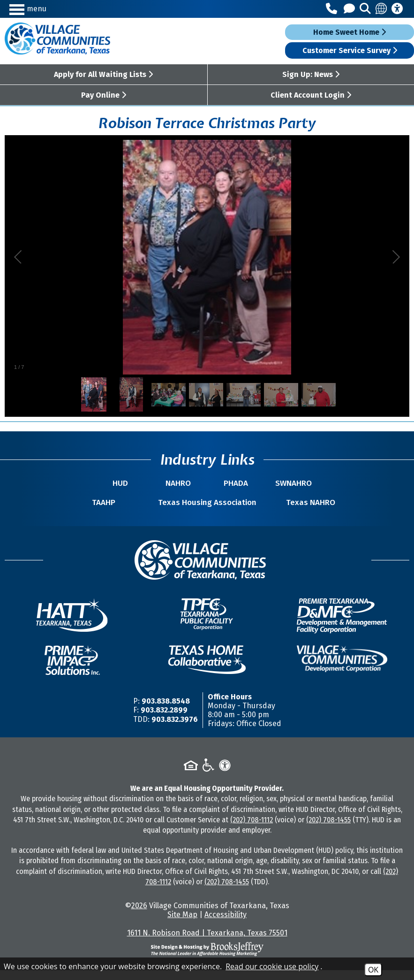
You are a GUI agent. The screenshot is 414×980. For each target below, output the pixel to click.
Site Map (182, 924)
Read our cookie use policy (272, 966)
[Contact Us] (351, 9)
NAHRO (183, 483)
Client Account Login (311, 95)
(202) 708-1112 (252, 830)
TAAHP (112, 512)
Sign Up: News (311, 74)
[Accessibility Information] (397, 9)
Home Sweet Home (350, 32)
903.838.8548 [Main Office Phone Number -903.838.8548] (166, 711)
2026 (139, 915)
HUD (134, 483)
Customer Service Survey (350, 50)
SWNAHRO (280, 483)
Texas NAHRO (303, 512)
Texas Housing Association (207, 507)
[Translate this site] (382, 9)
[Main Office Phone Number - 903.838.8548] (333, 9)
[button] (59, 9)
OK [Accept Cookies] (373, 970)
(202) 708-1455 (328, 830)
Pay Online (104, 95)
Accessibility (226, 924)
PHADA (232, 483)
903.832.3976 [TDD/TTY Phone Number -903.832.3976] (175, 729)
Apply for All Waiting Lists (103, 74)
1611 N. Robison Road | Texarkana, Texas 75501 (207, 943)
